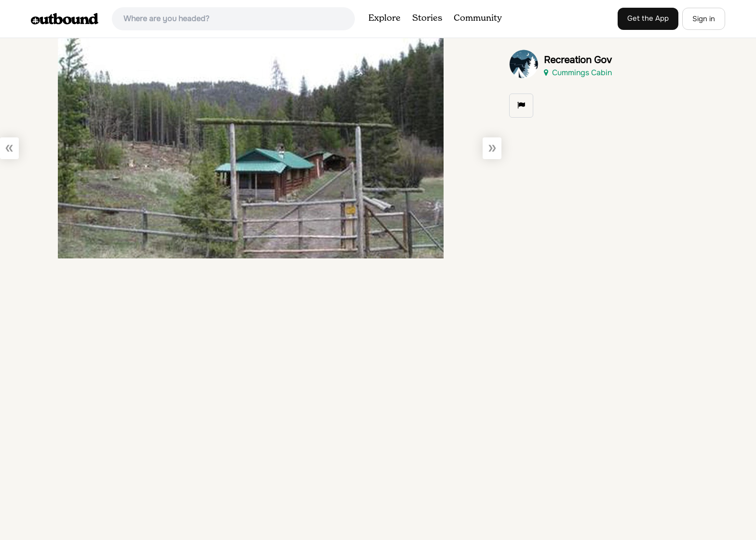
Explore (385, 18)
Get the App (648, 18)
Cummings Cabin (578, 73)
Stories (427, 18)
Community (478, 18)
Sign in (704, 19)
